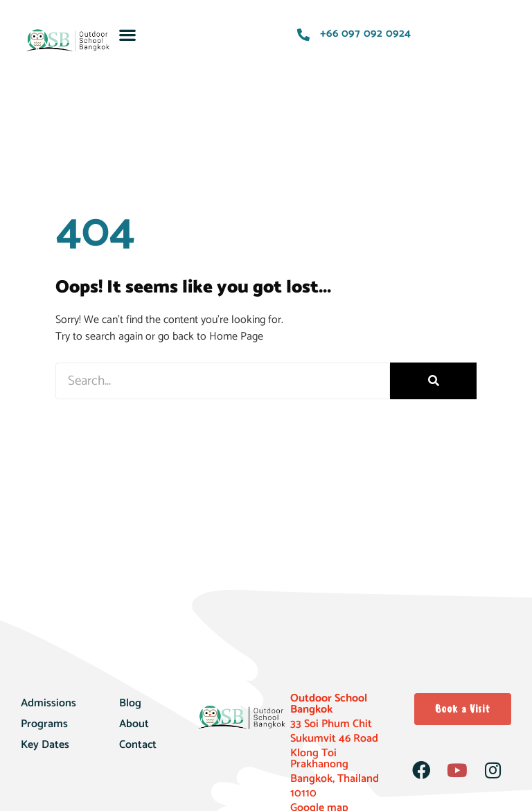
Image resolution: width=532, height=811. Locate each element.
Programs (44, 724)
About (134, 724)
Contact (138, 745)
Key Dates (45, 745)
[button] (128, 34)
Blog (130, 703)
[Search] (433, 381)
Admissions (48, 703)
